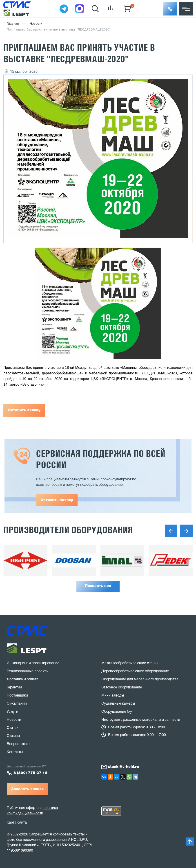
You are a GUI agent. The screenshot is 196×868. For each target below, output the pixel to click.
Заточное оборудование (122, 688)
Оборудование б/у (117, 712)
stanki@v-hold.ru (124, 767)
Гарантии (14, 688)
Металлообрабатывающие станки (130, 663)
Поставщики (17, 696)
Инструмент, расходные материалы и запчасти (141, 720)
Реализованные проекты (28, 671)
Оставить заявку (24, 410)
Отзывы (13, 736)
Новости (36, 24)
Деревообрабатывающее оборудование (135, 671)
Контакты (15, 752)
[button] (170, 9)
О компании (17, 704)
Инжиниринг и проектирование (33, 663)
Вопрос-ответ (18, 744)
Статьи (13, 728)
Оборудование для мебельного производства (140, 679)
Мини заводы (113, 696)
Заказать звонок (28, 789)
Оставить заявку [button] (57, 500)
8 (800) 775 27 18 (30, 773)
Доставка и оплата (23, 679)
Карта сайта (17, 822)
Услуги (12, 712)
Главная (13, 24)
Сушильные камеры (118, 704)
